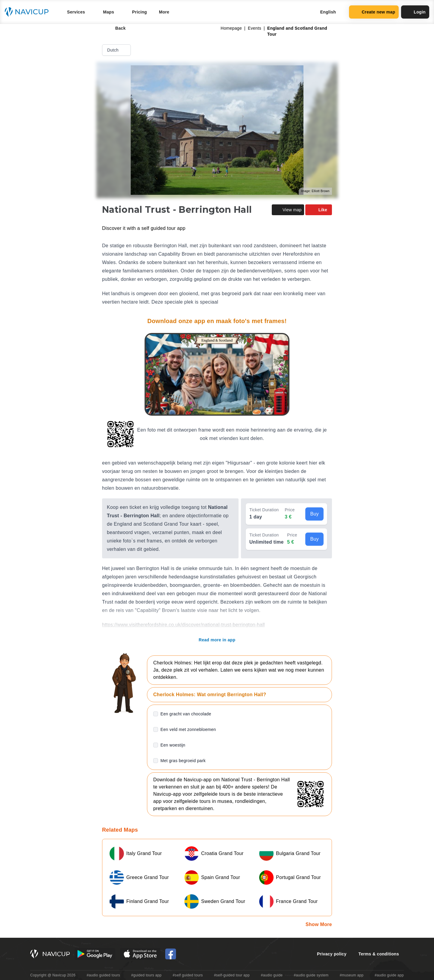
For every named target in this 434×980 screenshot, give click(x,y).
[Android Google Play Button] (95, 954)
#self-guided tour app (232, 975)
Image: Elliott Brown (315, 191)
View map (288, 210)
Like (319, 210)
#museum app (352, 975)
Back (116, 28)
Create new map (374, 12)
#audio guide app (389, 975)
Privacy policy (332, 954)
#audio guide (272, 975)
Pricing (139, 12)
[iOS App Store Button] (140, 954)
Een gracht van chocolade (186, 714)
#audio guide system (311, 975)
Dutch (117, 50)
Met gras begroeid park (183, 761)
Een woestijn (173, 745)
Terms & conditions (379, 954)
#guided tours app (146, 975)
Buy (314, 514)
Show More (319, 924)
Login (415, 12)
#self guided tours (188, 975)
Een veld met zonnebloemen (188, 729)
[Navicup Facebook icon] (171, 954)
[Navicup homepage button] (29, 12)
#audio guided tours (104, 975)
